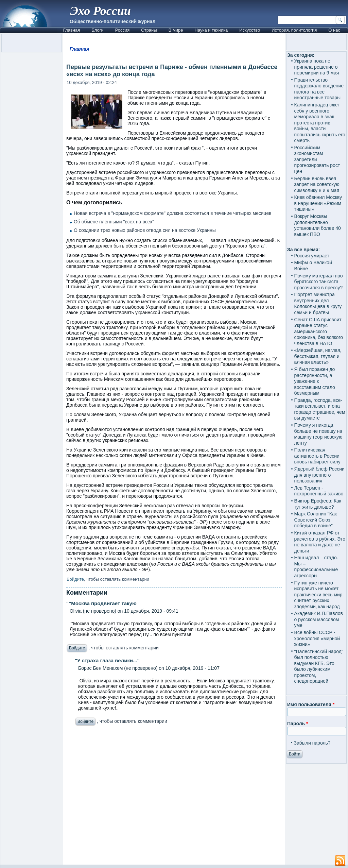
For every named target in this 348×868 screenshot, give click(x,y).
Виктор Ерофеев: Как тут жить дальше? (318, 504)
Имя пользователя (311, 704)
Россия (123, 30)
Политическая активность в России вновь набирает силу (317, 456)
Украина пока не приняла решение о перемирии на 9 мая (317, 67)
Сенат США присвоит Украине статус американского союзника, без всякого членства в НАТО (319, 331)
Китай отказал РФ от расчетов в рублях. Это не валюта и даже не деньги (320, 542)
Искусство (250, 30)
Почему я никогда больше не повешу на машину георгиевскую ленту (318, 434)
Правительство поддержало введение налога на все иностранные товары (319, 89)
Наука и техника (211, 30)
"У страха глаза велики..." (107, 660)
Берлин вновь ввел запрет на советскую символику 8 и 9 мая (317, 184)
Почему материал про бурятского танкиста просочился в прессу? (319, 282)
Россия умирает (312, 256)
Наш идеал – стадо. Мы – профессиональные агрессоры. (316, 567)
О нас (334, 30)
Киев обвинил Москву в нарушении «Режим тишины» (318, 203)
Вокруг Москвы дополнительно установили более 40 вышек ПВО (318, 225)
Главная (72, 30)
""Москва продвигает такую (101, 603)
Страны (149, 30)
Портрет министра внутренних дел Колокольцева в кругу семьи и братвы (318, 303)
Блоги (97, 30)
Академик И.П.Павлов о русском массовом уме (319, 619)
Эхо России (101, 11)
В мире (176, 30)
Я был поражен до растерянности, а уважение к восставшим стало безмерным (315, 381)
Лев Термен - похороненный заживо (319, 491)
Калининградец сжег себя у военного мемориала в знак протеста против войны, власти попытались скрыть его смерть (320, 123)
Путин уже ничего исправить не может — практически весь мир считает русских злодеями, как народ (319, 595)
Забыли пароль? (312, 743)
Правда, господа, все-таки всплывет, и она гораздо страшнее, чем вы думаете (320, 409)
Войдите (75, 579)
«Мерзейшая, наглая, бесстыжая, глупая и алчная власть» (318, 356)
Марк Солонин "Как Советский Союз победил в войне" (316, 520)
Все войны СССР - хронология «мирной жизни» (317, 638)
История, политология (294, 30)
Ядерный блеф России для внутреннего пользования (319, 475)
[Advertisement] (174, 797)
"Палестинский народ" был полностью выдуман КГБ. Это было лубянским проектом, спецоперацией (319, 666)
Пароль (298, 724)
